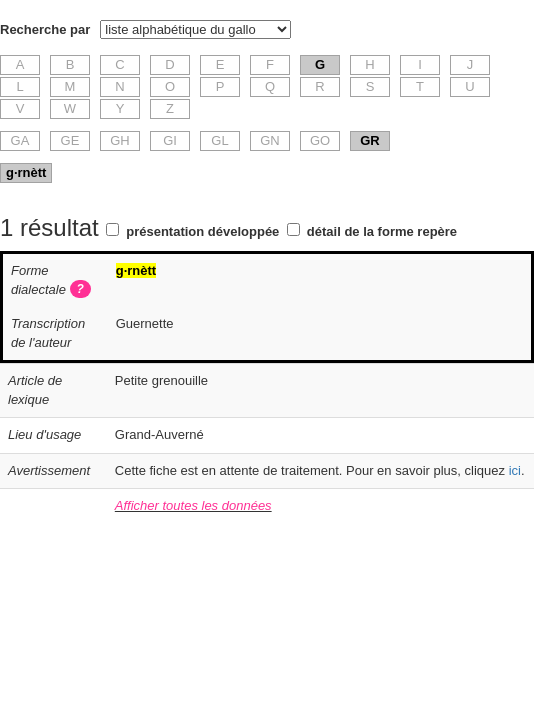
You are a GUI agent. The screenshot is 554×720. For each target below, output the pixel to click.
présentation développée (202, 231)
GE (70, 140)
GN (270, 140)
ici (515, 470)
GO (320, 140)
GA (20, 140)
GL (219, 140)
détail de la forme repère (382, 231)
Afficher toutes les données (193, 505)
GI (170, 140)
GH (120, 140)
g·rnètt (26, 172)
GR (370, 140)
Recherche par (45, 29)
